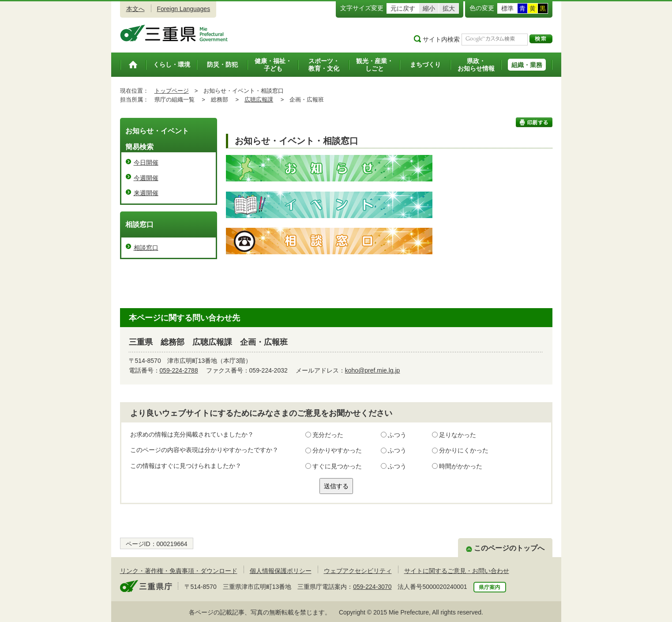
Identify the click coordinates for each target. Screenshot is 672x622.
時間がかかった (461, 466)
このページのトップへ (509, 548)
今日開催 (146, 162)
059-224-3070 (372, 587)
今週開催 (146, 178)
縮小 (429, 8)
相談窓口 (146, 248)
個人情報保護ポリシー (281, 571)
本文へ (135, 9)
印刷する (534, 122)
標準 (507, 8)
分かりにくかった (464, 450)
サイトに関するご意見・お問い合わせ (457, 571)
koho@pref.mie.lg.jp (373, 370)
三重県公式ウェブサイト (174, 33)
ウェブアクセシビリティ (358, 571)
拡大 (449, 8)
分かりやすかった (337, 450)
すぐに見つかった (337, 466)
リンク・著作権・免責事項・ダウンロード (179, 571)
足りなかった (458, 435)
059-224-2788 (179, 370)
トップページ (172, 91)
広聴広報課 (259, 100)
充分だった (328, 435)
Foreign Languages (184, 9)
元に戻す (403, 8)
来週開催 (146, 193)
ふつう (397, 435)
